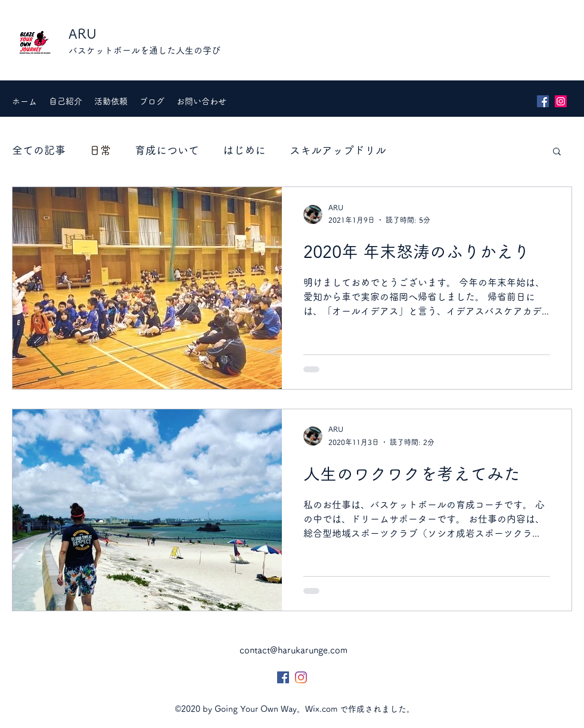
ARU (83, 34)
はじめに (244, 150)
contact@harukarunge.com (293, 650)
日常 (100, 150)
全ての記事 (39, 150)
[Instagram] (561, 101)
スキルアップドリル (338, 150)
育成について (167, 150)
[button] (557, 152)
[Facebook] (543, 101)
